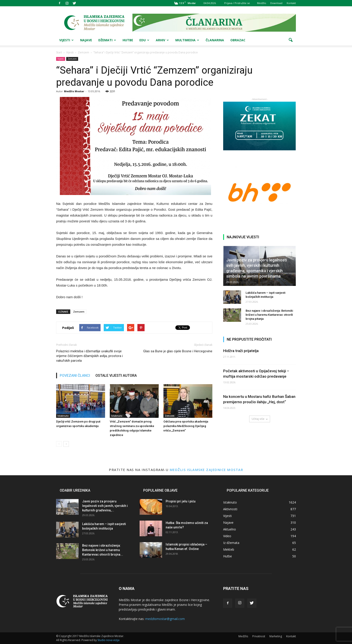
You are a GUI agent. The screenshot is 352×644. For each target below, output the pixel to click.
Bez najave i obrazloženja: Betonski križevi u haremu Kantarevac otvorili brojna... (103, 550)
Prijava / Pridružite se (237, 3)
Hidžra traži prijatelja (241, 351)
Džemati (107, 40)
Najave (86, 40)
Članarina (215, 40)
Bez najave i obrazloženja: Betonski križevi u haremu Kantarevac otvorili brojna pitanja (269, 315)
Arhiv (162, 40)
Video (227, 536)
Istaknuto (63, 416)
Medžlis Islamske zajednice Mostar (207, 470)
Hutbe (128, 40)
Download (276, 3)
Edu (144, 40)
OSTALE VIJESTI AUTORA (116, 376)
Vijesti (66, 40)
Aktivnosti (230, 509)
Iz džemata (231, 543)
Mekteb (229, 549)
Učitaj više (260, 419)
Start (59, 52)
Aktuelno (230, 529)
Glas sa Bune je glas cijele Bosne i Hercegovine (178, 351)
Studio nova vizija (108, 640)
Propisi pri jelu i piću (181, 501)
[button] (290, 40)
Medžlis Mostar (74, 91)
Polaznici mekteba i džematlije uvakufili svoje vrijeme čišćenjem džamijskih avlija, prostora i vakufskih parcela (89, 356)
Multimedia (187, 40)
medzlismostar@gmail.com (165, 619)
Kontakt (291, 3)
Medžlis (262, 3)
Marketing (276, 636)
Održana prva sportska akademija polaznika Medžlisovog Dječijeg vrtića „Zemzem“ (186, 426)
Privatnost (259, 636)
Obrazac (238, 40)
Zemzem (72, 59)
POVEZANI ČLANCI (75, 376)
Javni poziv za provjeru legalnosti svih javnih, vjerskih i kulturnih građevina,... (105, 506)
